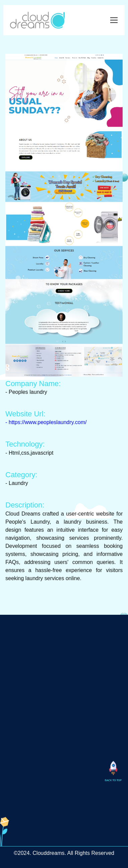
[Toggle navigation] (114, 19)
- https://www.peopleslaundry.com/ (48, 422)
